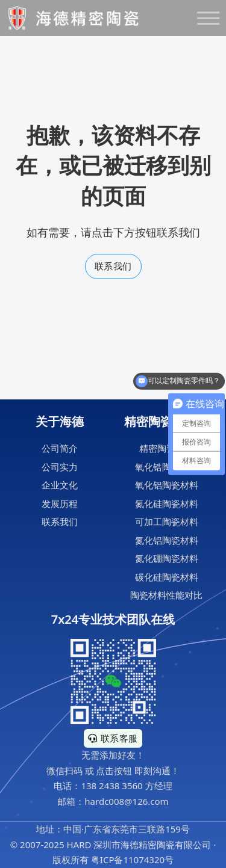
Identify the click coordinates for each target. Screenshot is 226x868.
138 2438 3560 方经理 (126, 786)
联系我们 (113, 266)
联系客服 (113, 738)
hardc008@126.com (126, 801)
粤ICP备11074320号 (132, 860)
